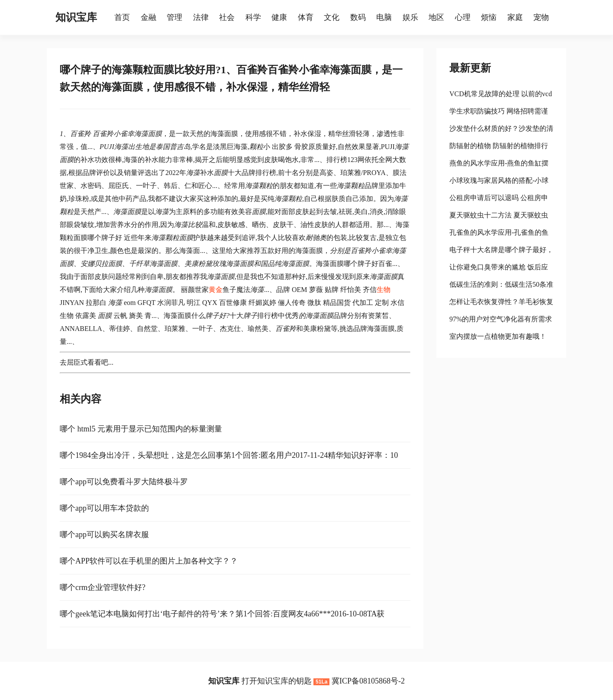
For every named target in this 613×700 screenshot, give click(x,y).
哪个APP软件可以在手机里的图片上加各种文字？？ (149, 561)
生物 (384, 290)
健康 (279, 17)
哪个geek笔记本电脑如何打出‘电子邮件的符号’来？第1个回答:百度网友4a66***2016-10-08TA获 (222, 614)
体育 (306, 17)
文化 (332, 17)
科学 (253, 17)
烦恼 (489, 17)
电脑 (384, 17)
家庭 (515, 17)
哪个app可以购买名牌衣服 (104, 535)
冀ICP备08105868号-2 (368, 681)
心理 (463, 17)
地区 (436, 17)
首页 (122, 17)
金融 (148, 17)
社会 (227, 17)
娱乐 (410, 17)
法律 (201, 17)
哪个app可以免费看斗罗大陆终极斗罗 (124, 482)
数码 (358, 17)
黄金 (216, 290)
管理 (174, 17)
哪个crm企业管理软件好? (103, 587)
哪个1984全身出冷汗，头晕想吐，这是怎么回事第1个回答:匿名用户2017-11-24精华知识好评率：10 (229, 455)
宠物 (541, 17)
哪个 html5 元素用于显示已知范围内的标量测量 (141, 429)
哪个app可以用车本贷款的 (104, 508)
